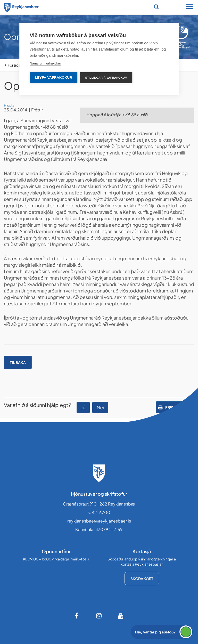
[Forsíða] (21, 7)
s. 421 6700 (99, 512)
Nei (100, 407)
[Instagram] (99, 616)
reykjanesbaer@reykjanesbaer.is (99, 521)
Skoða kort (142, 578)
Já (83, 407)
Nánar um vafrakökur (45, 63)
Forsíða (14, 65)
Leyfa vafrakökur (53, 78)
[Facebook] (77, 616)
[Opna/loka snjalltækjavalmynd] (189, 7)
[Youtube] (121, 616)
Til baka (18, 362)
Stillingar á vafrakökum (106, 78)
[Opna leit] (156, 7)
